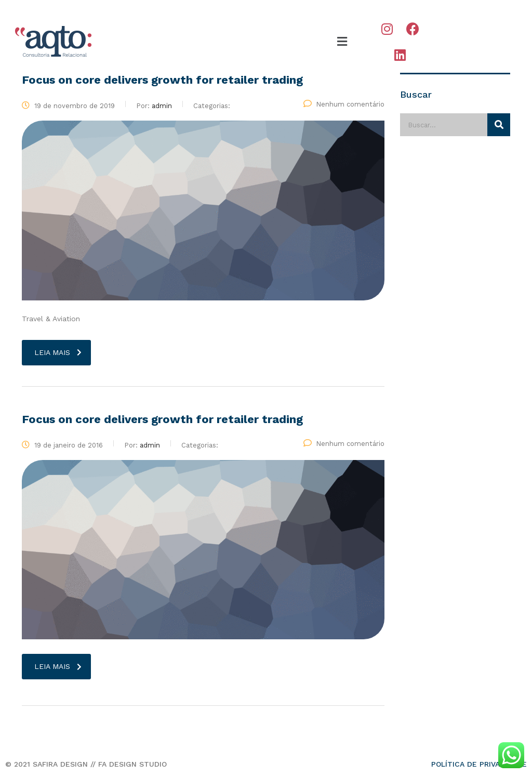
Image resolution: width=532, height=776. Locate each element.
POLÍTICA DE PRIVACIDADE (479, 764)
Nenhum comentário (344, 104)
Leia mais (58, 352)
